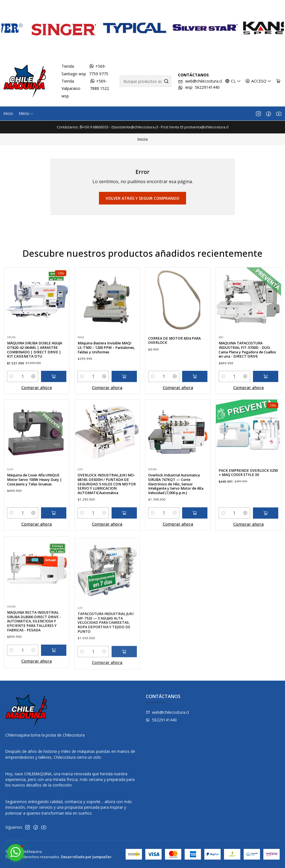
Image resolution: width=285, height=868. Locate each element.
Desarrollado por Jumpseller (86, 857)
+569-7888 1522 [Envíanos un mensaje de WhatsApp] (99, 85)
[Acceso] (258, 81)
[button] (26, 113)
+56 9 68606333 (94, 127)
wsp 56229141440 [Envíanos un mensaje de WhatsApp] (199, 88)
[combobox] (145, 81)
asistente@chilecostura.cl (135, 127)
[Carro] (278, 81)
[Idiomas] (233, 81)
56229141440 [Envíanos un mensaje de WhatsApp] (161, 720)
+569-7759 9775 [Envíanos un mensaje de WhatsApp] (99, 70)
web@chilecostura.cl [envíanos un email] (200, 81)
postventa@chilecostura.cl (204, 127)
